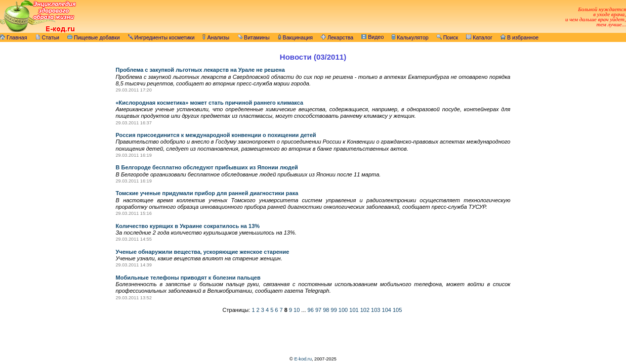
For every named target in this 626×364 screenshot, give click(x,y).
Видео (372, 37)
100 (343, 310)
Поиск (448, 37)
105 (397, 310)
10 (297, 310)
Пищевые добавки (94, 37)
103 (375, 310)
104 (387, 310)
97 (318, 310)
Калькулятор (410, 37)
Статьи (48, 37)
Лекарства (337, 37)
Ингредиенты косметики (161, 37)
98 (326, 310)
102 (365, 310)
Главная (14, 37)
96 (311, 310)
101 (354, 310)
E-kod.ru (303, 359)
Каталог (479, 37)
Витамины (254, 37)
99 (334, 310)
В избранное (519, 37)
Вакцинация (295, 37)
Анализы (216, 37)
